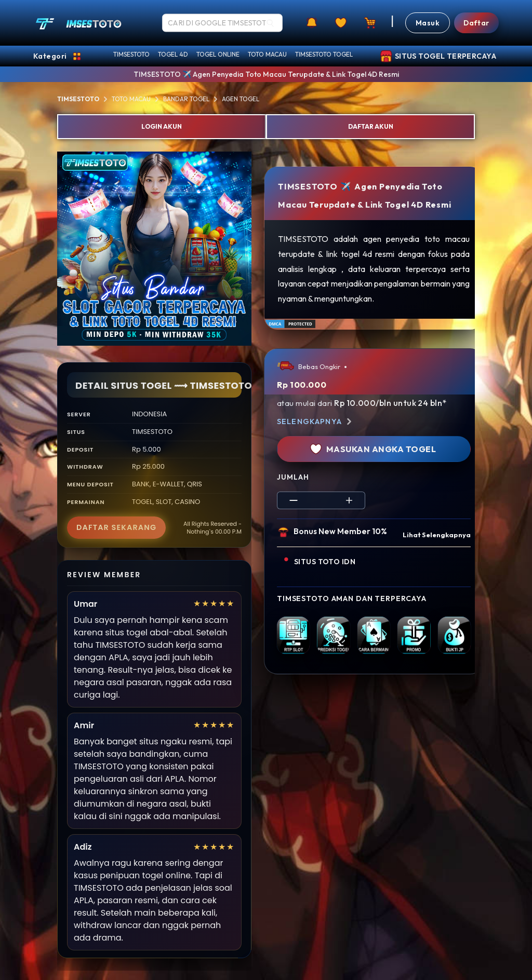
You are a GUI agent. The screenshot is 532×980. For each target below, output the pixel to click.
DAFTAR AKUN (371, 126)
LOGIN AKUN (162, 126)
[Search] (270, 23)
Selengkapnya (316, 421)
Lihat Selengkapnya (437, 535)
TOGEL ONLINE (218, 54)
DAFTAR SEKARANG (116, 527)
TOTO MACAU (267, 54)
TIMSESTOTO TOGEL (324, 54)
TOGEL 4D (173, 54)
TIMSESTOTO (131, 54)
